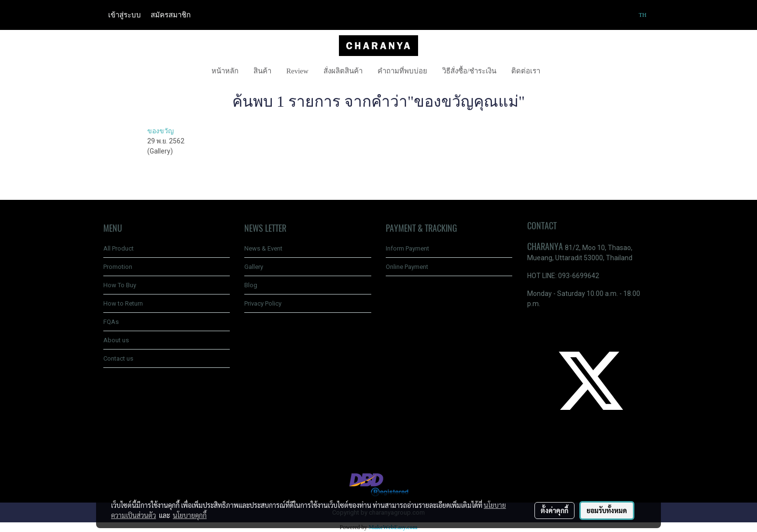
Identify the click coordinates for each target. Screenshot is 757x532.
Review (297, 71)
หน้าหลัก (225, 71)
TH (638, 15)
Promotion (118, 267)
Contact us (118, 358)
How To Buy (120, 285)
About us (116, 340)
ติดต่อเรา (526, 71)
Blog (251, 285)
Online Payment (407, 267)
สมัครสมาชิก (171, 15)
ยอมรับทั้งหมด (607, 510)
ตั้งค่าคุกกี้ (554, 510)
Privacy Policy (263, 303)
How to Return (123, 303)
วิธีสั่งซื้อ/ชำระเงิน (469, 71)
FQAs (111, 322)
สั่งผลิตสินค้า (343, 71)
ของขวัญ (161, 131)
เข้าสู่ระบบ (125, 15)
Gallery (254, 267)
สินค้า (262, 71)
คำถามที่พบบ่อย (402, 71)
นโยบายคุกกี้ (190, 515)
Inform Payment (407, 248)
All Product (119, 248)
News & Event (263, 248)
